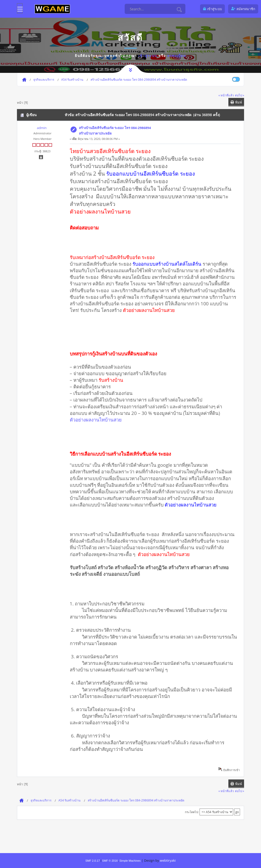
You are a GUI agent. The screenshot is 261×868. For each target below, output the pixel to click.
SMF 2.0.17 (92, 861)
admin (42, 128)
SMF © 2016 (110, 861)
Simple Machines (130, 861)
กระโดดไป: (192, 812)
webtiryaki (168, 860)
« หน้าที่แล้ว (226, 95)
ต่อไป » (240, 95)
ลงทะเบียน (177, 56)
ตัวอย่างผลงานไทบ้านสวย (96, 420)
